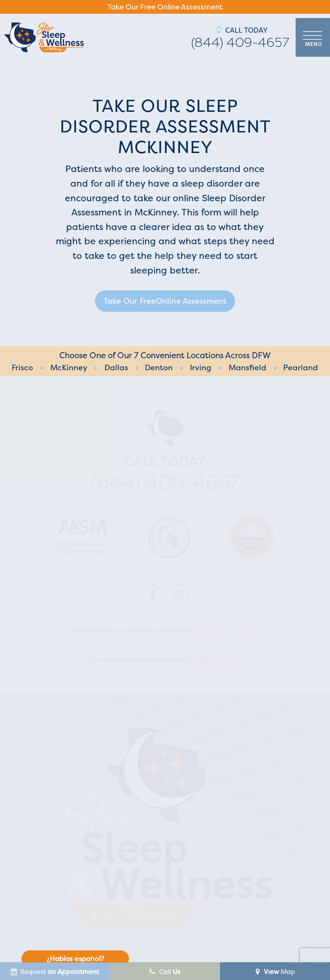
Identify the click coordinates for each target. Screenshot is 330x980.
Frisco (22, 368)
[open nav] (313, 38)
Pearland (301, 368)
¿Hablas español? (75, 958)
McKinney (69, 368)
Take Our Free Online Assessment (165, 7)
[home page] (44, 37)
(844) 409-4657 (240, 43)
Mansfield (247, 368)
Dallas (116, 368)
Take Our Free (165, 301)
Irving (201, 368)
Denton (159, 368)
